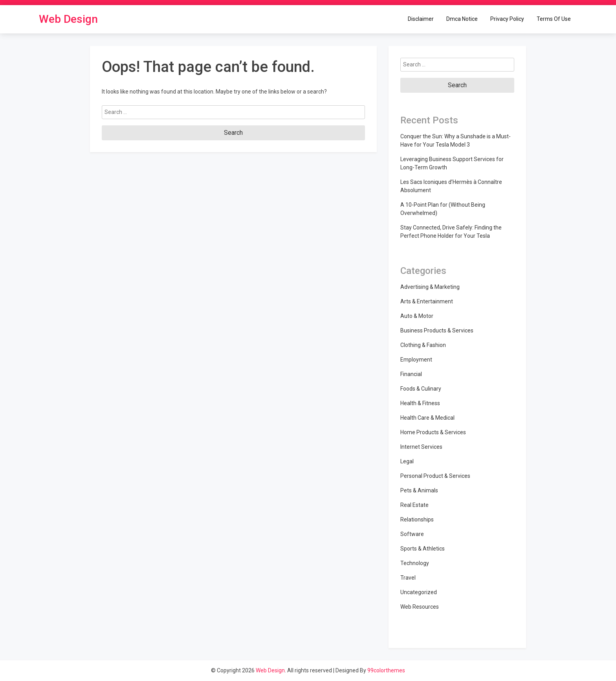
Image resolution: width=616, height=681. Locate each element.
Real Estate (414, 505)
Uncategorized (419, 592)
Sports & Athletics (423, 549)
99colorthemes (386, 670)
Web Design (68, 19)
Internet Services (421, 447)
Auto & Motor (417, 316)
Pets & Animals (419, 490)
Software (412, 534)
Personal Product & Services (435, 476)
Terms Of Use (554, 19)
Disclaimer (421, 19)
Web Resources (420, 607)
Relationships (417, 519)
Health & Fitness (420, 403)
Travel (408, 578)
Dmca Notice (462, 19)
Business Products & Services (437, 330)
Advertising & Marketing (430, 287)
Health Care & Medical (427, 418)
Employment (416, 360)
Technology (415, 563)
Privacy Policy (507, 19)
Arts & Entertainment (427, 301)
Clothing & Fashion (423, 345)
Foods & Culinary (421, 389)
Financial (411, 374)
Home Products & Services (433, 432)
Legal (407, 461)
